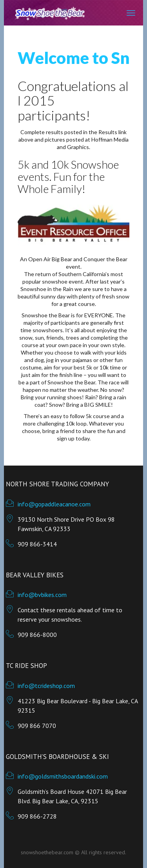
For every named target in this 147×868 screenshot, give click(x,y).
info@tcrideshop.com (46, 686)
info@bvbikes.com (42, 595)
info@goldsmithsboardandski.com (63, 776)
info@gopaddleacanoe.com (54, 504)
